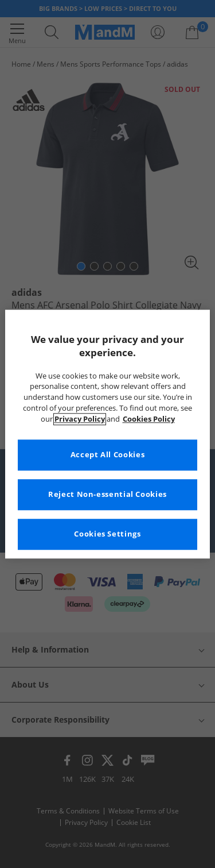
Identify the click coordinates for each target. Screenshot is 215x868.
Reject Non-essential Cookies (107, 494)
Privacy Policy (80, 419)
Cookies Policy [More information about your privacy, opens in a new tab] (149, 419)
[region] (107, 434)
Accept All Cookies (107, 455)
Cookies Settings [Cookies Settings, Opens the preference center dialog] (107, 534)
